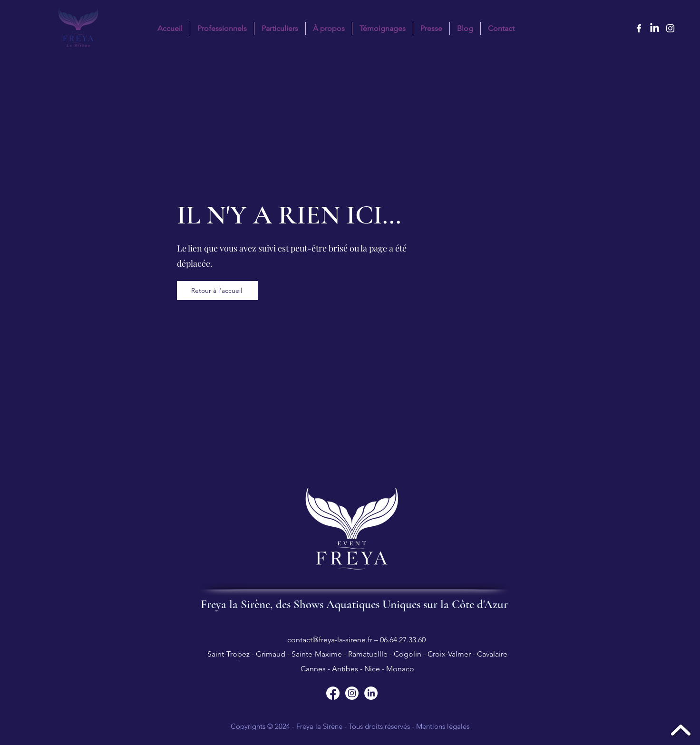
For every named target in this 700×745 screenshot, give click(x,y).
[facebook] (639, 28)
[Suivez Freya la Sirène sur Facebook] (333, 693)
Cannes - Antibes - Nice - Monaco (356, 669)
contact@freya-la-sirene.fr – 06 (337, 640)
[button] (280, 29)
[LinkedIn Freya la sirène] (655, 28)
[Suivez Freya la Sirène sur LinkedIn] (371, 693)
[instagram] (670, 28)
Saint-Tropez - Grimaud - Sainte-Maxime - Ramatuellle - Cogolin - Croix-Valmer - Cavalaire (356, 654)
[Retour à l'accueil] (217, 290)
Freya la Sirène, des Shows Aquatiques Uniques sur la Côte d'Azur (354, 604)
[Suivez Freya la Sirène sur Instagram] (352, 693)
